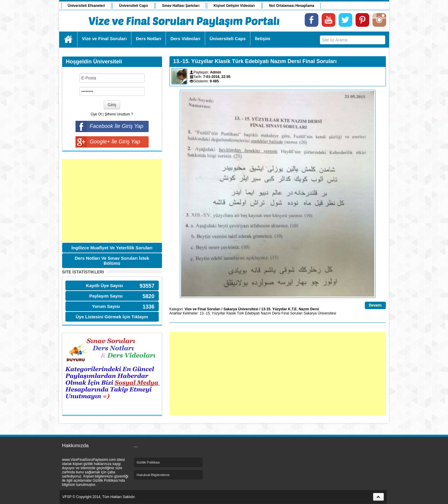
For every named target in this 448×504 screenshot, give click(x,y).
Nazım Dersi (271, 313)
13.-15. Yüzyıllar (213, 313)
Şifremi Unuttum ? (119, 114)
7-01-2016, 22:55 (217, 77)
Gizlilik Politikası (148, 462)
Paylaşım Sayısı (106, 296)
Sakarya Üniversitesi (241, 309)
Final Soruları (292, 313)
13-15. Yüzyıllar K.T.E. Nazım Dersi (290, 309)
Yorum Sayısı (106, 306)
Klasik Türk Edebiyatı (243, 313)
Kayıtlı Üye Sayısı (104, 285)
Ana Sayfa (69, 39)
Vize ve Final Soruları (203, 309)
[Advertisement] (112, 201)
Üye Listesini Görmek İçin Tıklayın (112, 317)
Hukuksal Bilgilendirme (153, 475)
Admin (216, 72)
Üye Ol (96, 114)
